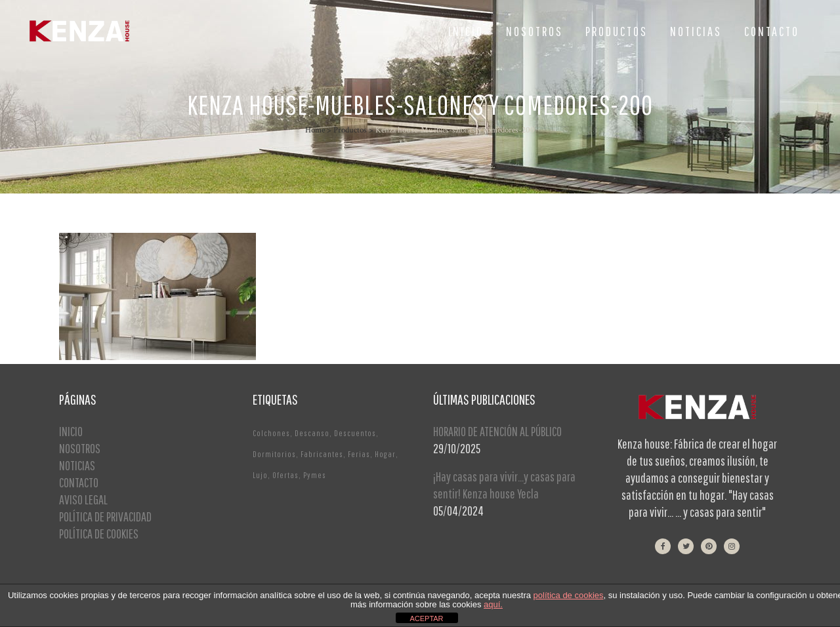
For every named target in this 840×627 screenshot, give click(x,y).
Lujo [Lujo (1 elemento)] (260, 475)
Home (315, 130)
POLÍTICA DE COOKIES (99, 534)
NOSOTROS (80, 448)
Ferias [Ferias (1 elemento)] (359, 454)
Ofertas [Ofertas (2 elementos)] (285, 475)
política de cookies (569, 595)
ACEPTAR (426, 618)
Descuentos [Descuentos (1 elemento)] (355, 433)
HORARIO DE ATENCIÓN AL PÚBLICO (497, 431)
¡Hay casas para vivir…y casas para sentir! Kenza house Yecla (504, 485)
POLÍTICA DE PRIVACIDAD (105, 516)
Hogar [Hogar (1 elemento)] (385, 454)
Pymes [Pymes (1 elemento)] (315, 475)
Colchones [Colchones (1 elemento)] (271, 433)
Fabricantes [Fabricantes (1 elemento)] (322, 454)
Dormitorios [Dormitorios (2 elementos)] (274, 454)
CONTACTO (79, 482)
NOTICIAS (77, 465)
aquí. (493, 604)
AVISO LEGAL (83, 499)
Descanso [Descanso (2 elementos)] (312, 433)
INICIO (71, 431)
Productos (350, 130)
